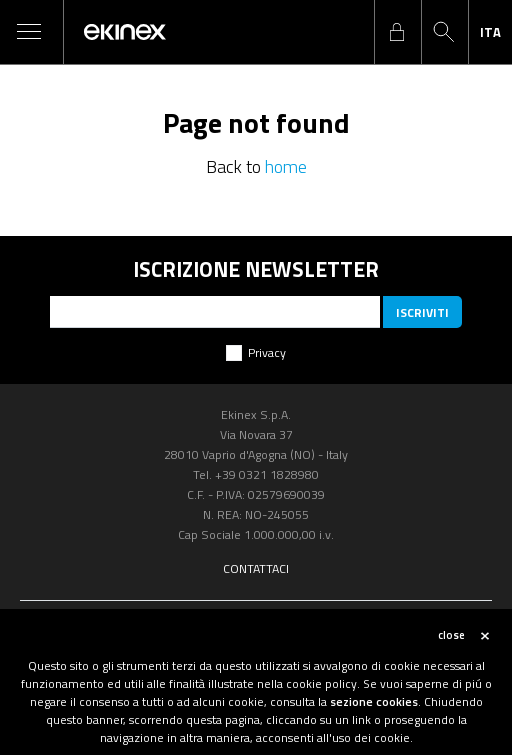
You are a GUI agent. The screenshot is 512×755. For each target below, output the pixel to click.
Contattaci (256, 568)
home (286, 166)
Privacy (267, 352)
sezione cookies (374, 701)
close (451, 635)
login (397, 32)
